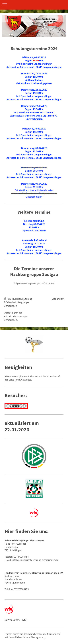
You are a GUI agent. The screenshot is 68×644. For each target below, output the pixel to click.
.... (45, 637)
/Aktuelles (26, 380)
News (17, 380)
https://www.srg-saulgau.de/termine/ (34, 283)
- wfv (15, 620)
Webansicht (58, 299)
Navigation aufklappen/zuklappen (34, 5)
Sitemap (28, 299)
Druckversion (13, 299)
